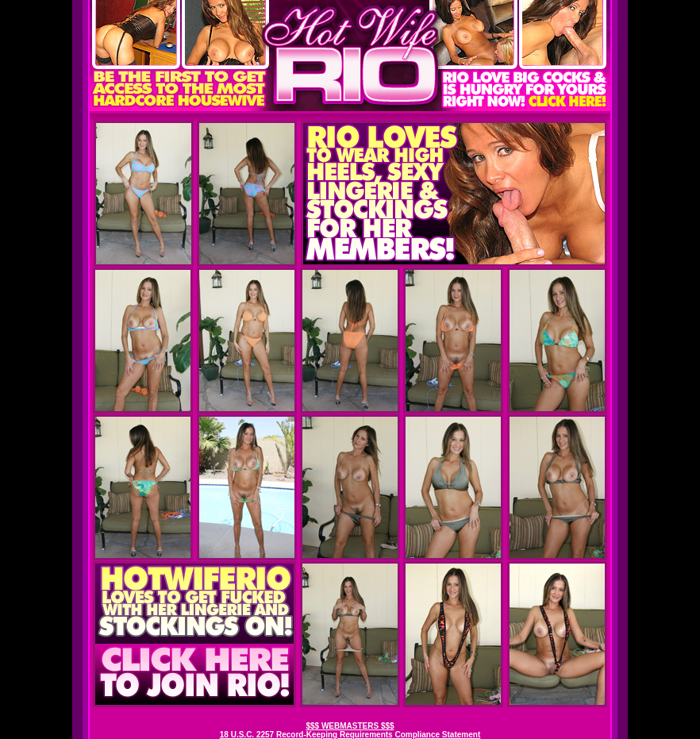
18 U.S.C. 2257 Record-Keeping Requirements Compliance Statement (350, 735)
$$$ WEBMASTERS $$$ (350, 726)
